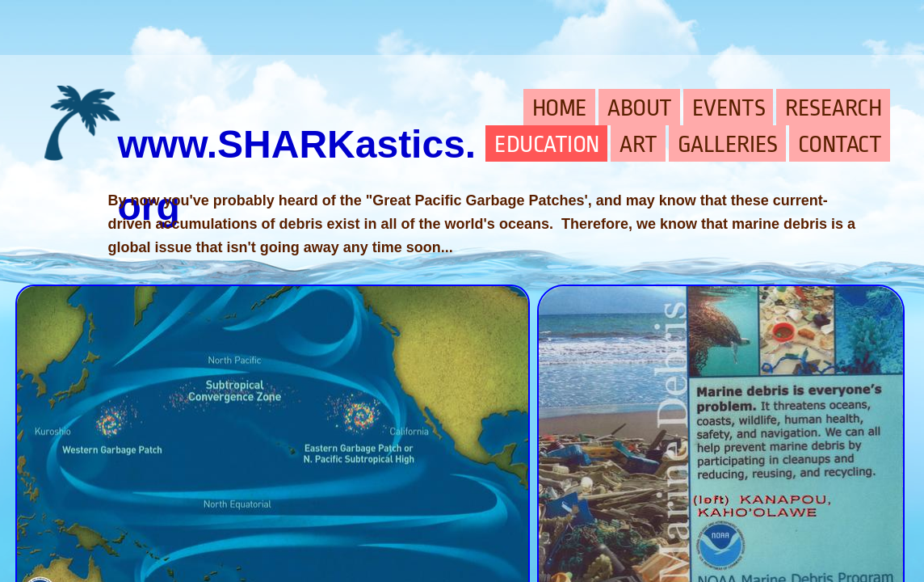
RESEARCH (833, 108)
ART (638, 145)
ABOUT (640, 108)
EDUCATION (547, 145)
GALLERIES (728, 145)
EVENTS (729, 108)
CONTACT (840, 145)
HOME (560, 108)
